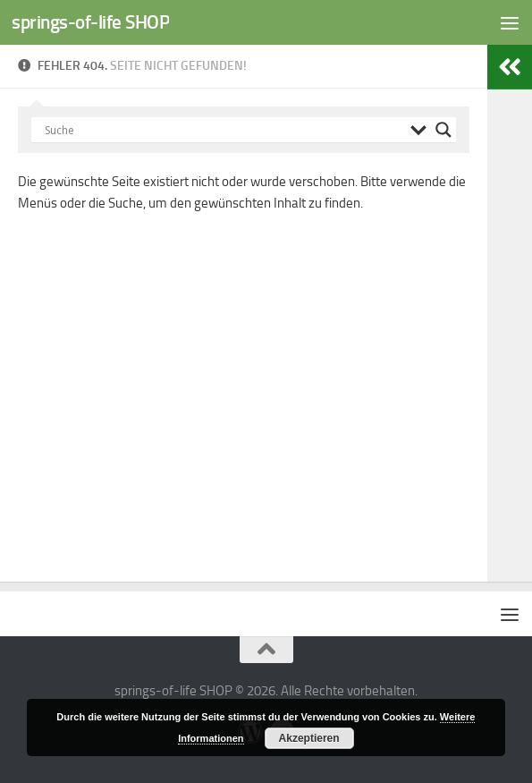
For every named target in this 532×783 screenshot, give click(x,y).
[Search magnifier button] (443, 130)
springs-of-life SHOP (90, 22)
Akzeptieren (309, 738)
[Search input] (223, 130)
